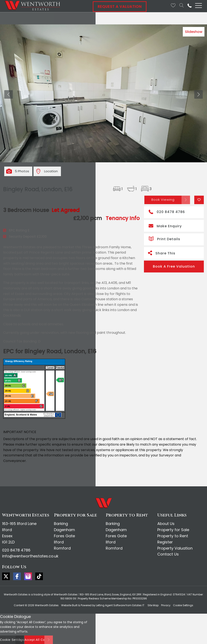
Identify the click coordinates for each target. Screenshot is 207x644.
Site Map (153, 605)
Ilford (59, 542)
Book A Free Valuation (174, 266)
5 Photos (22, 171)
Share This (162, 253)
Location (51, 171)
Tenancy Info (123, 218)
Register (165, 542)
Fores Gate (64, 536)
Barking (61, 524)
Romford (62, 548)
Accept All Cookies (39, 640)
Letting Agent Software (110, 605)
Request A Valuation (120, 7)
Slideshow (194, 32)
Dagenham (64, 530)
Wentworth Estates (47, 605)
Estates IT (138, 605)
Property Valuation (175, 548)
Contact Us (168, 554)
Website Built (69, 605)
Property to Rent (173, 536)
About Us (166, 524)
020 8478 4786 (167, 211)
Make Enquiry (165, 226)
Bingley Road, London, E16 (38, 189)
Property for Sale (173, 530)
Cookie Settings (183, 605)
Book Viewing (163, 200)
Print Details (164, 238)
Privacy (166, 605)
